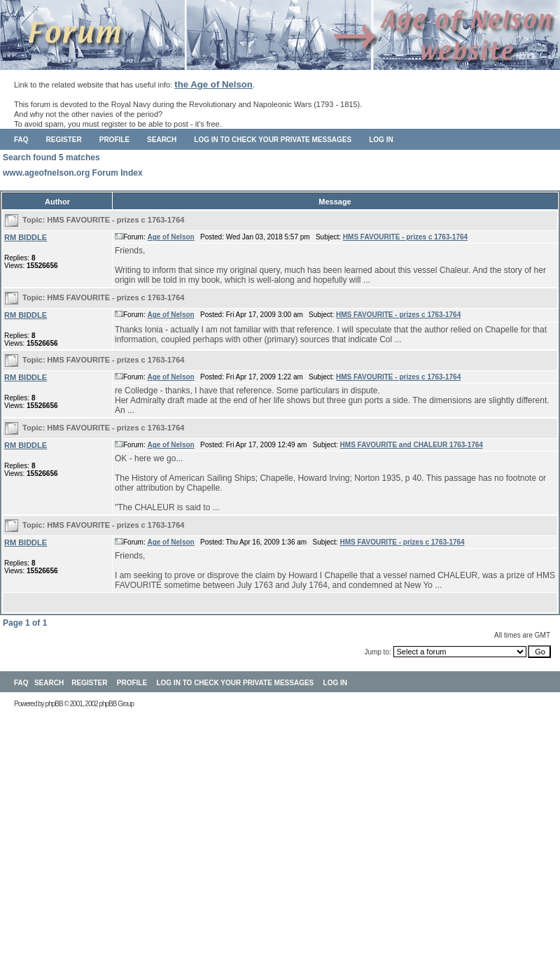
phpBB (54, 704)
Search (162, 140)
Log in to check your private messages (273, 140)
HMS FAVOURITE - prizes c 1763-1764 (115, 220)
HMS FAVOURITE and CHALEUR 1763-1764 (412, 445)
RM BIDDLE (26, 237)
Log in (381, 140)
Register (64, 140)
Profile (114, 140)
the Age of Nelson (213, 84)
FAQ (21, 140)
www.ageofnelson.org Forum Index (73, 173)
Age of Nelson (170, 237)
